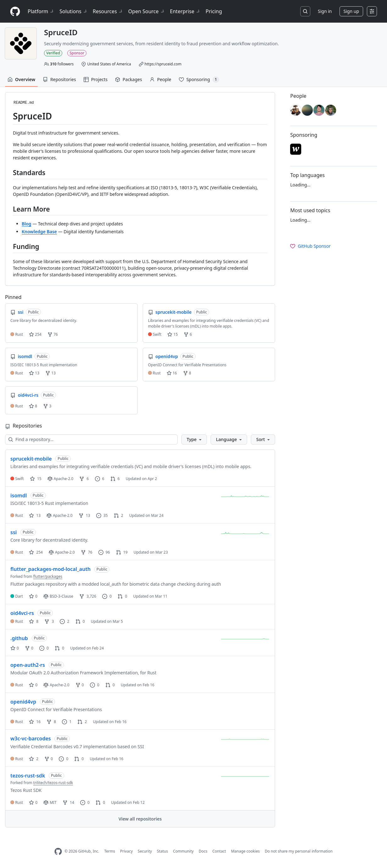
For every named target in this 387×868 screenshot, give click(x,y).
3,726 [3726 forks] (88, 596)
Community (183, 851)
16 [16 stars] (35, 722)
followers (62, 64)
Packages (129, 79)
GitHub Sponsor (310, 246)
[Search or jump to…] (305, 11)
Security (145, 851)
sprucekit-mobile (31, 459)
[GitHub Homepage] (58, 851)
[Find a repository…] (91, 440)
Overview (21, 79)
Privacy (126, 851)
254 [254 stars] (36, 552)
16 (172, 373)
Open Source (147, 11)
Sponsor (77, 53)
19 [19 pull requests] (122, 552)
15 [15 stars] (36, 479)
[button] (194, 440)
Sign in (325, 11)
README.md (24, 103)
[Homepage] (15, 11)
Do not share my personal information (299, 851)
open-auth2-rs (28, 665)
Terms (110, 851)
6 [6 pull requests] (115, 479)
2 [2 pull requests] (119, 515)
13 (34, 373)
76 (53, 334)
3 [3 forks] (49, 621)
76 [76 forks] (87, 552)
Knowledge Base (39, 232)
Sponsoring (199, 80)
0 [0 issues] (107, 596)
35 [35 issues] (102, 515)
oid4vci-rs (22, 613)
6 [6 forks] (84, 479)
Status (162, 851)
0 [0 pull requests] (122, 596)
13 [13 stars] (35, 515)
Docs (203, 851)
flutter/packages (48, 576)
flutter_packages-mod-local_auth (50, 569)
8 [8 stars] (34, 621)
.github (19, 638)
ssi (14, 532)
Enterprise (185, 11)
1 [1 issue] (67, 722)
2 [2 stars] (34, 759)
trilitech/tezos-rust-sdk (53, 783)
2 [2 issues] (64, 621)
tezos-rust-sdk (28, 776)
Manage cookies (245, 851)
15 (172, 334)
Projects (96, 79)
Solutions (74, 11)
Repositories (59, 79)
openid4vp (23, 702)
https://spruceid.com (163, 64)
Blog (27, 224)
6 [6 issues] (100, 479)
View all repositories (140, 819)
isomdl (19, 495)
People (160, 79)
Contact (219, 851)
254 (35, 334)
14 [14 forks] (68, 802)
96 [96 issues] (104, 552)
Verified (53, 53)
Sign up (351, 11)
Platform (41, 11)
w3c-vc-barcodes (31, 738)
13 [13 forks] (84, 515)
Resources (108, 11)
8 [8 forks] (51, 722)
